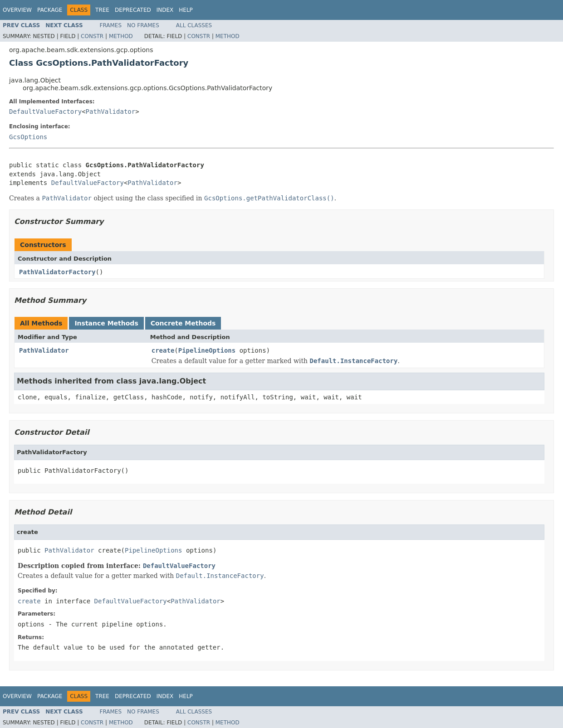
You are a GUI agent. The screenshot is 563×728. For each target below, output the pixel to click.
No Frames (143, 25)
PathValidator (111, 112)
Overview (17, 10)
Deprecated (133, 10)
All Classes (194, 25)
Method (121, 36)
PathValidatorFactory (57, 272)
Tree (102, 10)
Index (165, 10)
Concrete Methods (183, 323)
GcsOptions (28, 137)
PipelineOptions (207, 350)
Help (186, 10)
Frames (111, 25)
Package (50, 10)
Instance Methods (106, 323)
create (163, 350)
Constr (92, 36)
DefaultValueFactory (45, 112)
